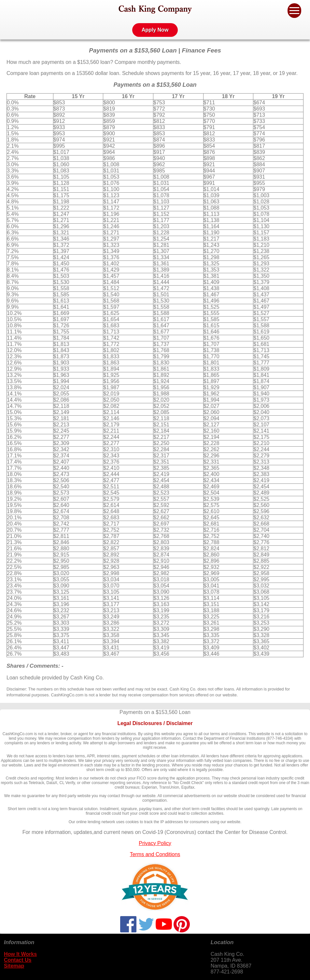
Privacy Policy (155, 843)
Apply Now (155, 30)
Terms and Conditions (155, 854)
